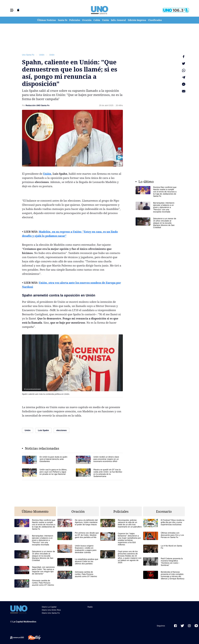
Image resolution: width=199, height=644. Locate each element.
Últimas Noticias (47, 20)
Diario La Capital (49, 607)
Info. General (118, 20)
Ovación (87, 20)
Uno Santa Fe (28, 55)
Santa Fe (63, 20)
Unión (106, 20)
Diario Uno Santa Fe (51, 613)
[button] (12, 10)
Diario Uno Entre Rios (51, 610)
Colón (97, 20)
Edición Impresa (137, 20)
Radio (90, 607)
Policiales (75, 20)
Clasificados (155, 20)
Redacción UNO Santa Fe (38, 105)
